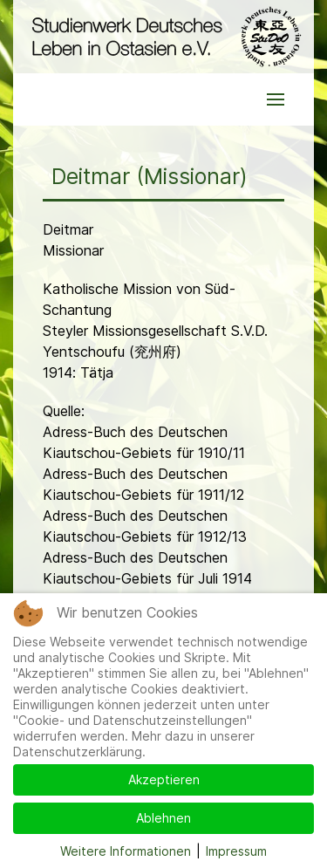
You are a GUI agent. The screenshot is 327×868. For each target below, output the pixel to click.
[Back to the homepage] (163, 37)
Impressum (236, 851)
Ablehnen (163, 818)
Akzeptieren (164, 779)
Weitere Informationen (126, 851)
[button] (276, 99)
